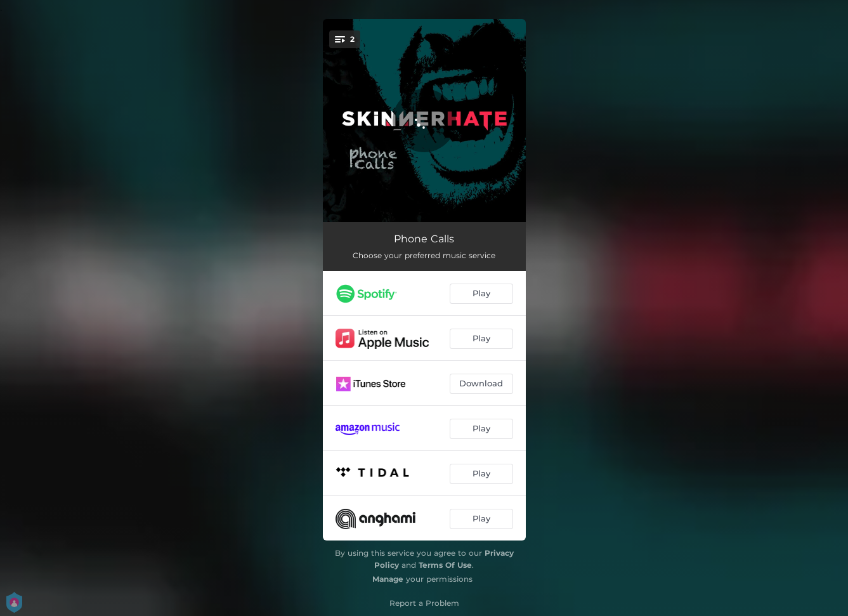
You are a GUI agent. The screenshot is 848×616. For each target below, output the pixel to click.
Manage (388, 579)
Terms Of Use (445, 565)
